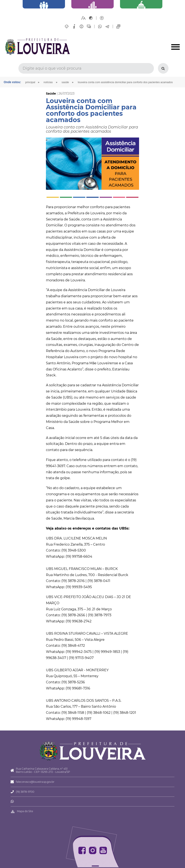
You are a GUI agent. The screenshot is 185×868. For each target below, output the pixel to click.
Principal (30, 82)
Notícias (48, 82)
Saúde (65, 82)
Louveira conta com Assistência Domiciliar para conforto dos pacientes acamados (125, 82)
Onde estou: (12, 82)
